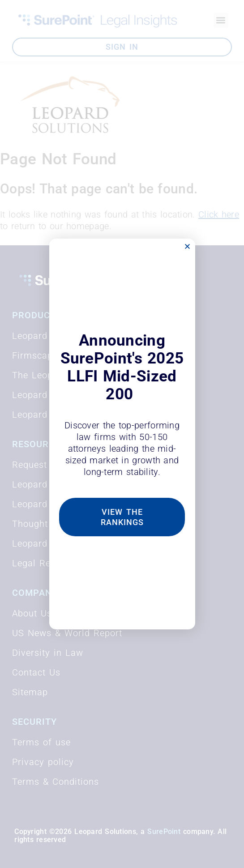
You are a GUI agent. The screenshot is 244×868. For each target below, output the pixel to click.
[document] (122, 434)
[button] (187, 246)
